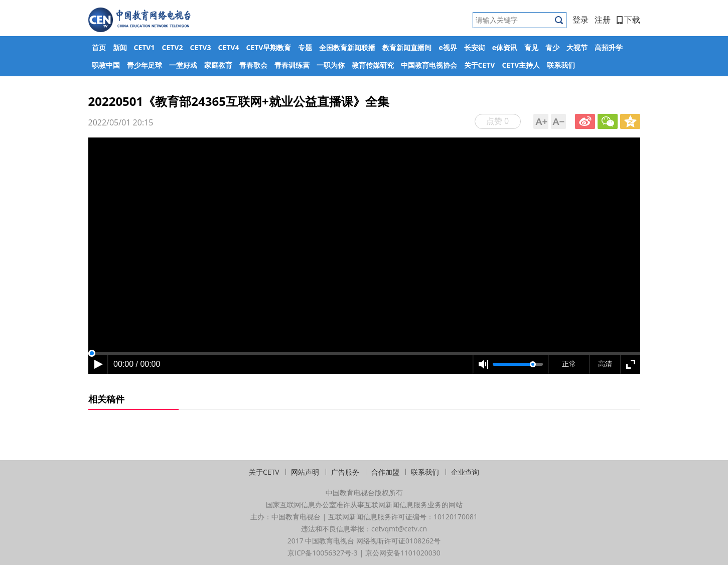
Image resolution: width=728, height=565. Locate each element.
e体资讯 (505, 47)
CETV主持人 (521, 65)
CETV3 (200, 47)
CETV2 (172, 47)
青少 (552, 47)
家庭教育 (218, 65)
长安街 (475, 47)
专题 (305, 47)
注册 (603, 20)
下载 (628, 20)
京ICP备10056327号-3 (323, 553)
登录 (580, 20)
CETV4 (228, 47)
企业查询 (465, 472)
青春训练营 (292, 65)
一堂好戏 (183, 65)
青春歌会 (253, 65)
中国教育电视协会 (429, 65)
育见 (531, 47)
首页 (99, 47)
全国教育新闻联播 (347, 47)
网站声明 (305, 472)
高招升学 (609, 47)
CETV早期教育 (268, 47)
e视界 (448, 47)
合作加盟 (385, 472)
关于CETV (480, 65)
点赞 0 (497, 121)
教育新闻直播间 (407, 47)
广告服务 (345, 472)
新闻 (120, 47)
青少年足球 (144, 65)
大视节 (577, 47)
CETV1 (144, 47)
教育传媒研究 (373, 65)
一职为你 (331, 65)
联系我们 (561, 65)
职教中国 (106, 65)
